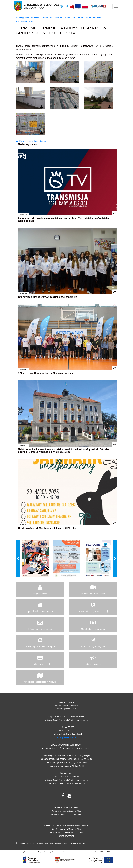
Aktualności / (37, 17)
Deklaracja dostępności (66, 709)
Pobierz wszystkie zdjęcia (31, 141)
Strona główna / (23, 17)
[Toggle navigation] (116, 6)
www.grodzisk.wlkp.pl (66, 738)
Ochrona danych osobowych (66, 706)
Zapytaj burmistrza (66, 702)
